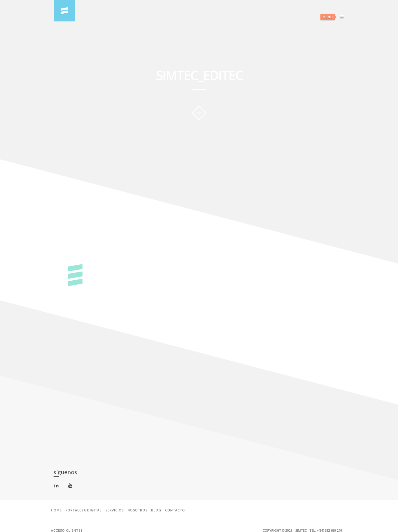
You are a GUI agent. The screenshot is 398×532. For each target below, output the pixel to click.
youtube (71, 487)
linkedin (57, 487)
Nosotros (137, 510)
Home (56, 510)
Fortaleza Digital (84, 510)
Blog (156, 510)
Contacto (175, 510)
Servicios (114, 510)
